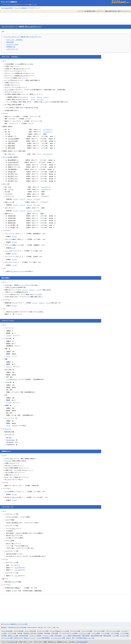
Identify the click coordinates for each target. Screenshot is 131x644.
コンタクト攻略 (124, 636)
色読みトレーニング (30, 638)
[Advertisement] (65, 18)
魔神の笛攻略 (107, 636)
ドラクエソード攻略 (85, 633)
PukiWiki (12, 642)
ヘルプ (98, 11)
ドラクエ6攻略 (96, 633)
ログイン (127, 11)
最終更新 (89, 11)
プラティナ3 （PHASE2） (15, 40)
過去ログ (120, 11)
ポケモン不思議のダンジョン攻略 (59, 631)
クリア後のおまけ (12, 379)
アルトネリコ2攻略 (87, 631)
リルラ (16, 568)
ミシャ (22, 97)
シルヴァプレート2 (12, 49)
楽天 (73, 638)
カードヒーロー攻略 (7, 638)
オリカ (17, 64)
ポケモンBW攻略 (19, 631)
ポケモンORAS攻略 (30, 631)
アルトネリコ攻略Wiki (9, 2)
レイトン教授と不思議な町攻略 (72, 636)
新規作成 (111, 11)
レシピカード (47, 129)
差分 (116, 11)
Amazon (69, 638)
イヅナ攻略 (116, 636)
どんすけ (9, 335)
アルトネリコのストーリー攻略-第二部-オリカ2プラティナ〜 (23, 37)
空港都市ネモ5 (11, 47)
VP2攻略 (20, 633)
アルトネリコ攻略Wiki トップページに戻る (15, 624)
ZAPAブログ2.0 (18, 638)
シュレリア (8, 251)
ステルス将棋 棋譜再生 (43, 638)
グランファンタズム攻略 (113, 631)
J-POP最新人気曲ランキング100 (85, 638)
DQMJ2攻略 (55, 633)
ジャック (46, 97)
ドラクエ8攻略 (115, 633)
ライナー (16, 199)
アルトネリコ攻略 (75, 631)
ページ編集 (105, 11)
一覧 (85, 11)
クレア (16, 470)
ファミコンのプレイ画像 (58, 638)
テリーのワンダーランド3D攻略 (69, 633)
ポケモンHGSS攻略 (7, 631)
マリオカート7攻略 (48, 636)
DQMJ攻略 (47, 633)
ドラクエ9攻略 (124, 633)
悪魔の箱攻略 (86, 636)
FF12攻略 (4, 636)
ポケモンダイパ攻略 (43, 631)
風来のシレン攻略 (13, 636)
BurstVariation (10, 440)
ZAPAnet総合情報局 (7, 8)
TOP (3, 31)
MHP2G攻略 (58, 636)
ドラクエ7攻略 (105, 633)
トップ (81, 11)
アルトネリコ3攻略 (99, 631)
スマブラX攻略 (12, 633)
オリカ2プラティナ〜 (34, 27)
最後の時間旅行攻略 (97, 636)
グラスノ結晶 (7, 157)
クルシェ (39, 97)
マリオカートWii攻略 (35, 636)
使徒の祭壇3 (10, 42)
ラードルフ (40, 99)
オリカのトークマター (18, 271)
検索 (94, 11)
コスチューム (7, 429)
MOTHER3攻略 (24, 636)
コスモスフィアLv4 (12, 44)
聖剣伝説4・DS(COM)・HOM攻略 (33, 633)
